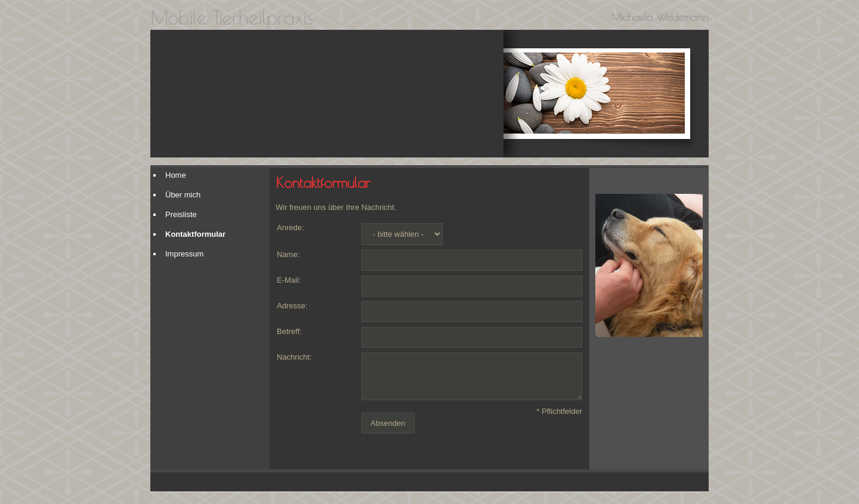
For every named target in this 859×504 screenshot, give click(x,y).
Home (176, 175)
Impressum (184, 254)
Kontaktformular (195, 234)
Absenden (388, 423)
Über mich (183, 195)
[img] (327, 94)
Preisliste (181, 214)
